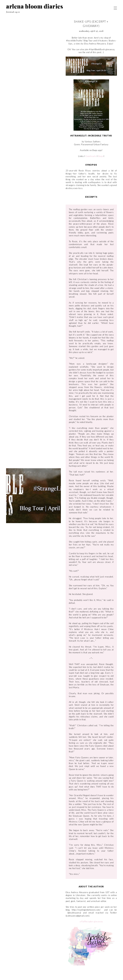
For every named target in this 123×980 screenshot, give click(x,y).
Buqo (101, 156)
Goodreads (91, 156)
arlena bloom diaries (35, 6)
